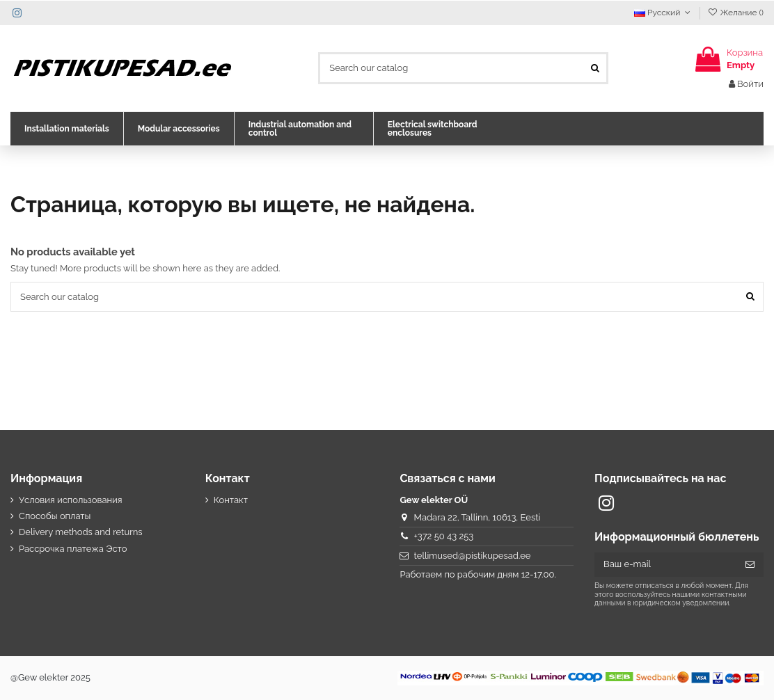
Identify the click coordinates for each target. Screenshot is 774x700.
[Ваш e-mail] (665, 565)
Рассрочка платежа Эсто (73, 549)
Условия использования (71, 500)
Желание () (735, 13)
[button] (67, 129)
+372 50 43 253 (444, 536)
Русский (664, 13)
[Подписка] (750, 565)
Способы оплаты (55, 516)
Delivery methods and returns (81, 532)
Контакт (231, 500)
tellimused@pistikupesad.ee (473, 556)
